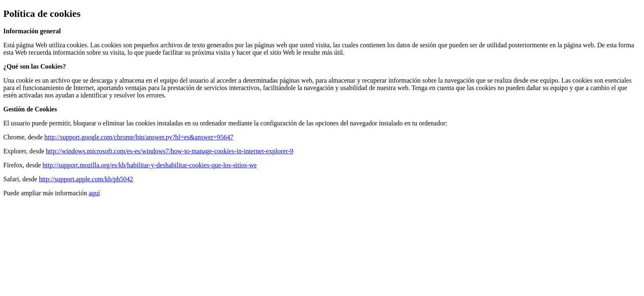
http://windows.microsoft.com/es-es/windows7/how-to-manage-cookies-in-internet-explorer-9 (170, 151)
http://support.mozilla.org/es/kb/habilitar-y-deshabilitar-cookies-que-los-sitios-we (150, 165)
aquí (94, 193)
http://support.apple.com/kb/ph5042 (86, 179)
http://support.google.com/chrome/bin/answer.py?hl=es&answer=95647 (139, 137)
